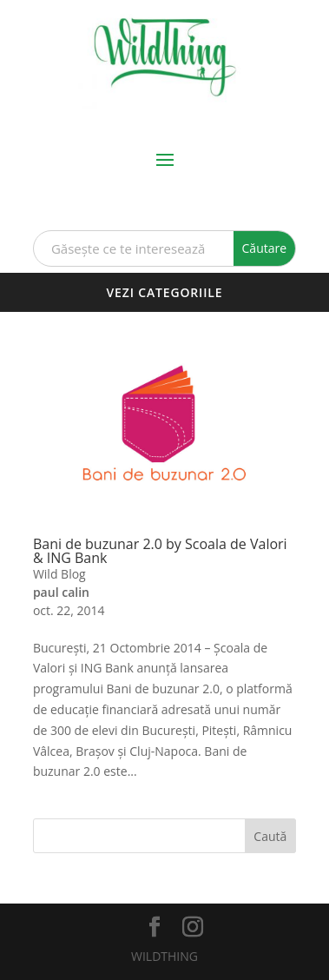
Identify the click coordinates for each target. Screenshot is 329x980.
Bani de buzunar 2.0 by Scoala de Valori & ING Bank (160, 551)
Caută (270, 836)
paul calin (61, 592)
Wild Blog (59, 574)
